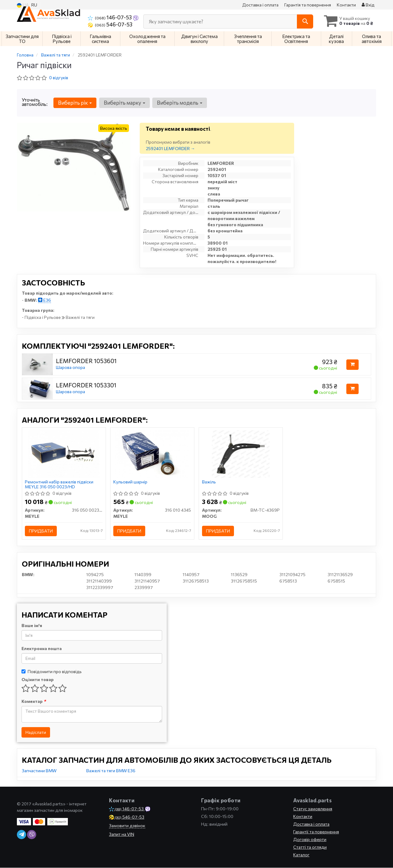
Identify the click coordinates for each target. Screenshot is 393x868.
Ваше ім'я (32, 626)
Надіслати (36, 732)
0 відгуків (59, 77)
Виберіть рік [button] (75, 103)
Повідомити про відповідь (52, 672)
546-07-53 (110, 24)
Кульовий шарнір (131, 482)
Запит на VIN (122, 834)
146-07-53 (110, 17)
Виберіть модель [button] (179, 103)
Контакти (346, 5)
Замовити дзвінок (127, 826)
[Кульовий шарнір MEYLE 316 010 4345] (152, 454)
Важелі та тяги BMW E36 (111, 771)
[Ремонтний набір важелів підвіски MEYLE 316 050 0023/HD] (64, 454)
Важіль (209, 482)
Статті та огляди (310, 847)
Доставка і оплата (260, 5)
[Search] (304, 21)
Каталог (301, 855)
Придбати (41, 531)
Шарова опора (70, 367)
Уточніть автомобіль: (35, 102)
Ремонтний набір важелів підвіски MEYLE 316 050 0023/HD (59, 484)
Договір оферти (310, 840)
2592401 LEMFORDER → (170, 148)
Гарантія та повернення (308, 5)
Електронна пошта (42, 649)
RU (34, 5)
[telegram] (21, 835)
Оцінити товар (38, 680)
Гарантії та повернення (316, 832)
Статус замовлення (313, 809)
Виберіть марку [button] (124, 103)
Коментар (34, 701)
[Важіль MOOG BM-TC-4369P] (241, 454)
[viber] (32, 835)
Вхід (368, 5)
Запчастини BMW (39, 771)
